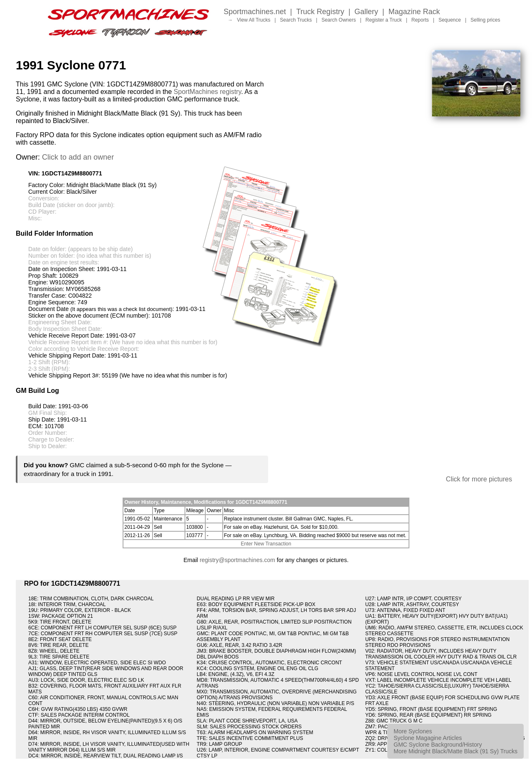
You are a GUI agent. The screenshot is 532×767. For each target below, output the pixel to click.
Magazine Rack (414, 12)
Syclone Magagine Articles (428, 738)
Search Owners (339, 20)
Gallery (366, 12)
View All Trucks (254, 20)
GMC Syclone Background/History (438, 745)
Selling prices (485, 20)
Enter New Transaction (266, 544)
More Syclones (413, 731)
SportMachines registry (207, 92)
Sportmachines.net (255, 12)
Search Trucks (296, 20)
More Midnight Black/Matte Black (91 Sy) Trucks (456, 751)
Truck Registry (320, 12)
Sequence (450, 20)
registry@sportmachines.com (237, 560)
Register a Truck (383, 20)
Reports (420, 20)
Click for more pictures (479, 479)
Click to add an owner (78, 157)
